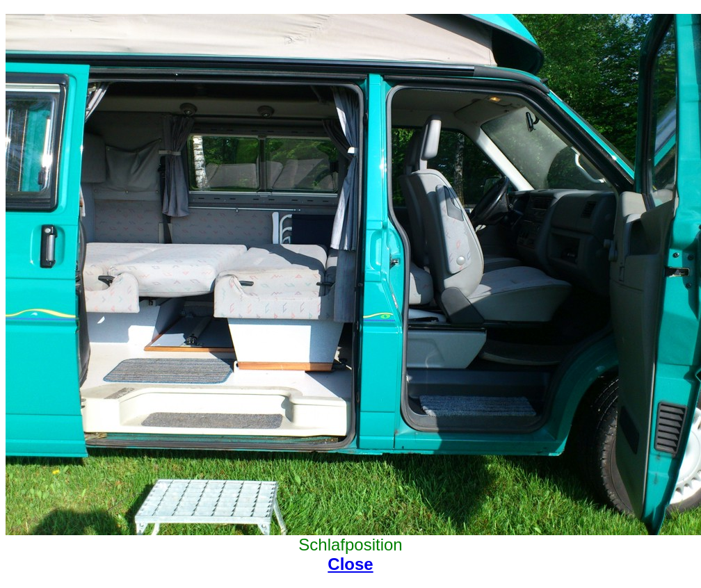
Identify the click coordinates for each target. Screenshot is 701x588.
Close (350, 564)
